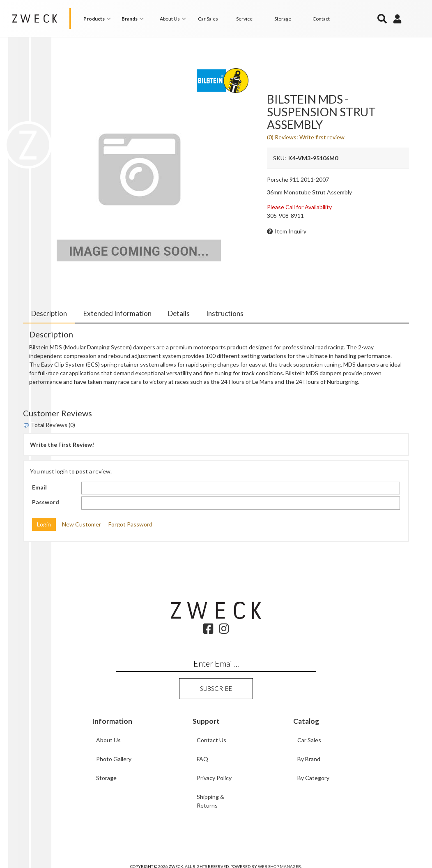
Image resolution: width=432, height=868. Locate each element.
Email (39, 487)
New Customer (82, 524)
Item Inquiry (291, 231)
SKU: (280, 158)
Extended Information (117, 313)
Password (46, 502)
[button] (98, 19)
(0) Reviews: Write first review (306, 137)
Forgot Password (130, 524)
